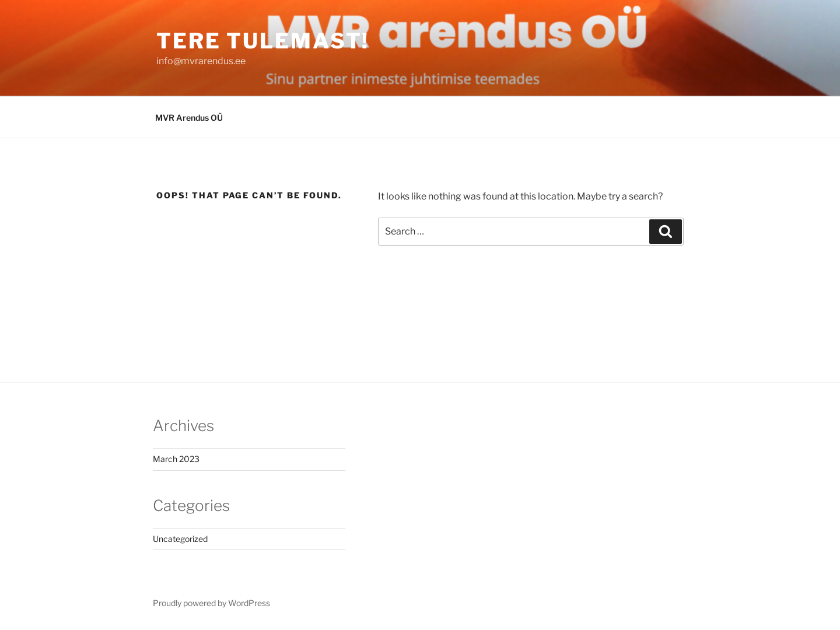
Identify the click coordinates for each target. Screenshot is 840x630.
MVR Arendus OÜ (189, 118)
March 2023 (176, 459)
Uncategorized (180, 539)
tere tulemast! (263, 41)
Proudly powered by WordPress (211, 603)
